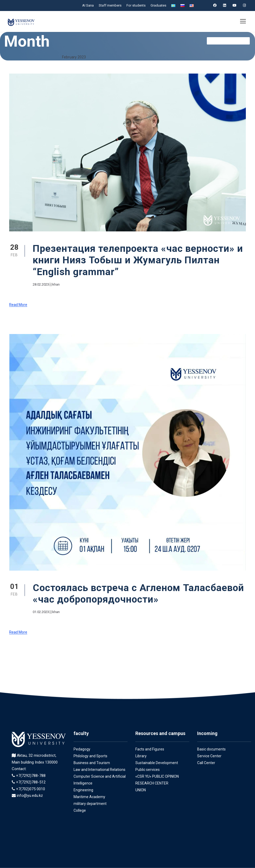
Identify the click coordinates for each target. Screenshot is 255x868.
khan (57, 284)
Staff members (110, 5)
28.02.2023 (41, 284)
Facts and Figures (150, 749)
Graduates (158, 5)
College (80, 810)
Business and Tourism (92, 763)
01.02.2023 (41, 612)
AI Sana (87, 5)
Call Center (206, 763)
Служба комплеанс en (228, 41)
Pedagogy (82, 749)
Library (141, 756)
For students (135, 5)
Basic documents (211, 749)
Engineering (83, 790)
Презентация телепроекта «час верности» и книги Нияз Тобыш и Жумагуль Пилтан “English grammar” (138, 260)
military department (89, 804)
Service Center (209, 756)
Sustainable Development (156, 763)
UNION (141, 790)
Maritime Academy (89, 797)
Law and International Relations (99, 770)
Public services (148, 770)
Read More (18, 305)
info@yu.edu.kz (30, 796)
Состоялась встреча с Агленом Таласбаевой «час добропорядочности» (134, 594)
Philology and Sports (90, 756)
